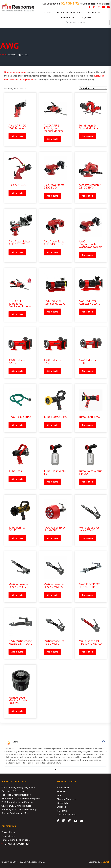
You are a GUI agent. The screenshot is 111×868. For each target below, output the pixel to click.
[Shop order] (93, 88)
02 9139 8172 (70, 3)
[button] (4, 752)
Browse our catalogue (15, 72)
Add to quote (17, 136)
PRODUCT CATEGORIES (14, 782)
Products (94, 13)
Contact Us (67, 17)
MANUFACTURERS (67, 782)
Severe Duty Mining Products (16, 806)
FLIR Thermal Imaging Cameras (17, 802)
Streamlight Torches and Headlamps (20, 809)
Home (47, 13)
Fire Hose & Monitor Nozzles (16, 795)
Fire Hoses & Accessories (14, 791)
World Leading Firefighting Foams (18, 787)
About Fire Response (69, 13)
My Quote (85, 17)
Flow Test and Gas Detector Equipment (21, 798)
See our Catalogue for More (15, 813)
